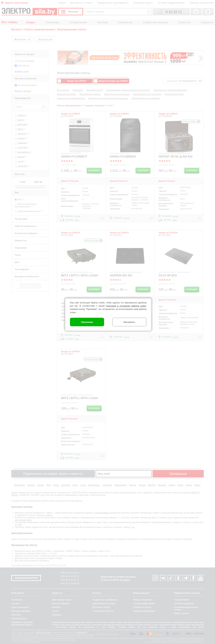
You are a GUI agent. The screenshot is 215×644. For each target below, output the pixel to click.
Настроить (129, 322)
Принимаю (87, 322)
